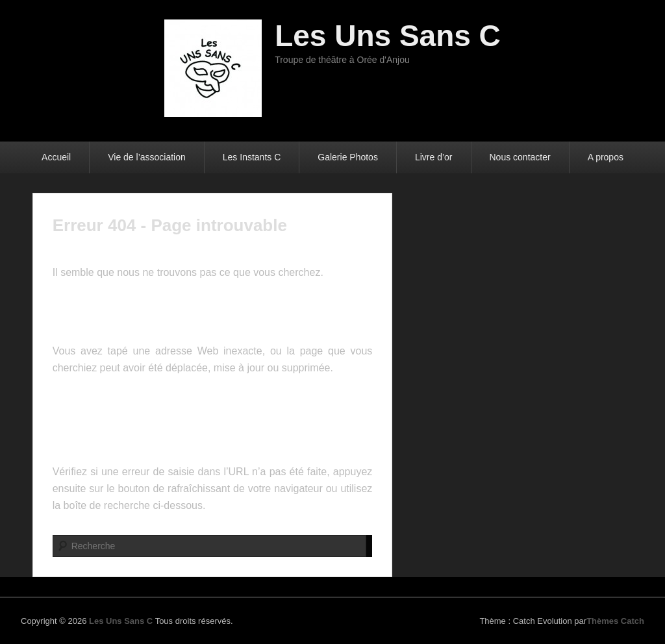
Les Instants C (252, 157)
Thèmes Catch (615, 621)
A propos (606, 157)
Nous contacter (520, 157)
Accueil (56, 157)
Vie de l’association (147, 157)
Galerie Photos (348, 157)
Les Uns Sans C (388, 36)
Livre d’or (434, 157)
